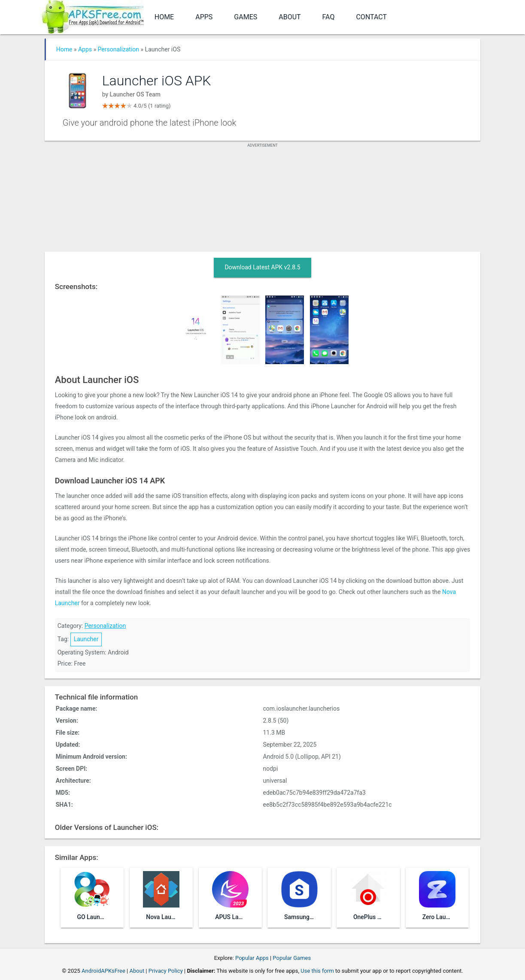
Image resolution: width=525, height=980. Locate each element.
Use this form (317, 971)
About (290, 17)
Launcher (86, 639)
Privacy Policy (166, 971)
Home (164, 17)
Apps (204, 17)
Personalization (119, 49)
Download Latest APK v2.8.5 (262, 267)
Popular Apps (252, 958)
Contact (371, 17)
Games (246, 17)
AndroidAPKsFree (103, 971)
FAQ (329, 17)
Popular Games (292, 958)
